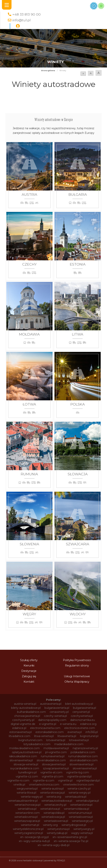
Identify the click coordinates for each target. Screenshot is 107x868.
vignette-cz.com (27, 776)
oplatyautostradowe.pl (27, 752)
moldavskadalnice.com (24, 748)
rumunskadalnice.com (83, 756)
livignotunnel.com (30, 740)
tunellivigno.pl (27, 772)
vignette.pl (65, 781)
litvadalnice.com (20, 736)
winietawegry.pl (82, 821)
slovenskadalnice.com (51, 760)
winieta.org (54, 797)
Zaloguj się (29, 676)
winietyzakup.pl (57, 833)
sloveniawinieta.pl (21, 760)
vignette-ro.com (18, 781)
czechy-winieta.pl (55, 716)
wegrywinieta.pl (27, 789)
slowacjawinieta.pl (54, 764)
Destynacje (29, 671)
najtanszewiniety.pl (85, 748)
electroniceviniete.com (80, 728)
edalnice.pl (19, 728)
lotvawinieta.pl (56, 740)
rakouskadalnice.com (23, 756)
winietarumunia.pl (80, 813)
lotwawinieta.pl (79, 740)
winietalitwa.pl (27, 809)
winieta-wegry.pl (80, 793)
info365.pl (92, 732)
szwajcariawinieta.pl (56, 768)
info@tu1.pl (21, 20)
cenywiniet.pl (81, 712)
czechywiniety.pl (23, 720)
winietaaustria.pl (76, 797)
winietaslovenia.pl (26, 817)
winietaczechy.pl (55, 805)
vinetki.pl (19, 785)
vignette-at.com (51, 772)
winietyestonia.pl (58, 829)
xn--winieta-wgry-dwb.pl (53, 845)
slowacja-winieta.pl (26, 764)
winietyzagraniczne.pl (29, 833)
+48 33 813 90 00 (26, 14)
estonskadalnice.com (50, 732)
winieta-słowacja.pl (52, 793)
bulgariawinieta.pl (85, 708)
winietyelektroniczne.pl (28, 829)
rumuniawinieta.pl (53, 756)
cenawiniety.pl (59, 712)
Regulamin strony (77, 666)
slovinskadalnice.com (84, 760)
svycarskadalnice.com (25, 768)
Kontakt (29, 682)
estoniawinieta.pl (21, 732)
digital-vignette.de (23, 724)
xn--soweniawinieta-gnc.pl (70, 837)
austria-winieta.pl (25, 704)
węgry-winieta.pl (82, 833)
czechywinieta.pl (82, 716)
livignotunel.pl (89, 736)
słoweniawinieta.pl (85, 768)
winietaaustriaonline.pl (23, 801)
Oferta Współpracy (77, 682)
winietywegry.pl (84, 829)
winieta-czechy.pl (79, 789)
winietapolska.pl (54, 813)
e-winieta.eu (68, 724)
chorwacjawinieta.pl (27, 716)
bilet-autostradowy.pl (79, 704)
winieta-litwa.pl (26, 793)
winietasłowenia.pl (56, 821)
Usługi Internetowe (77, 676)
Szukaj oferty (29, 660)
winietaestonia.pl (81, 805)
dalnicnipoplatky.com (52, 720)
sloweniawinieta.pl (81, 764)
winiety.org (50, 825)
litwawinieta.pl (67, 736)
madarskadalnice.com (69, 744)
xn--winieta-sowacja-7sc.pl (71, 841)
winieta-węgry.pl (32, 797)
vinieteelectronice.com (78, 785)
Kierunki (29, 666)
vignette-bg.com (78, 772)
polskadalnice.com (83, 752)
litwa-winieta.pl (44, 736)
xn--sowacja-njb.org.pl (34, 837)
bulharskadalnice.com (31, 712)
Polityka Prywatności (77, 660)
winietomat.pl (30, 825)
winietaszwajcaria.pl (27, 821)
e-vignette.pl (48, 724)
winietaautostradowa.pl (57, 801)
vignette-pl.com (53, 776)
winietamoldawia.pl (77, 809)
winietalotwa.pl (50, 809)
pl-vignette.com (56, 752)
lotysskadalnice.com (37, 744)
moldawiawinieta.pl (56, 748)
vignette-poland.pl (79, 776)
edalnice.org (88, 724)
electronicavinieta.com (45, 728)
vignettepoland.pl (88, 781)
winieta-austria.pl (53, 789)
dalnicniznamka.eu (83, 720)
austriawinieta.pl (51, 704)
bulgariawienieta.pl (57, 708)
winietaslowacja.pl (53, 817)
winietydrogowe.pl (74, 825)
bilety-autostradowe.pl (26, 708)
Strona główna (48, 71)
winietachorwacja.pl (28, 805)
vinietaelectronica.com (44, 785)
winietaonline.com (28, 813)
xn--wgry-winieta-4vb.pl (34, 841)
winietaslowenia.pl (81, 817)
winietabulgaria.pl (87, 801)
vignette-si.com (44, 781)
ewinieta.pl (75, 732)
